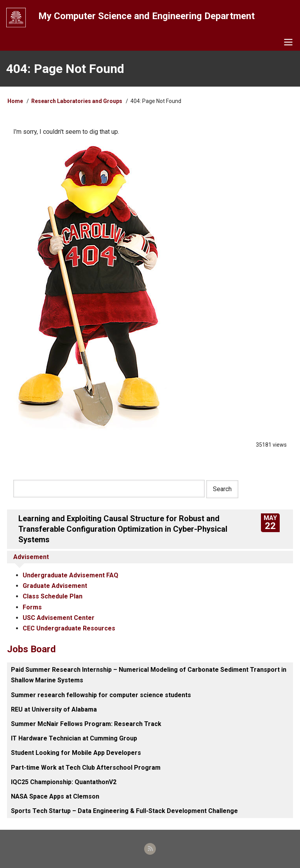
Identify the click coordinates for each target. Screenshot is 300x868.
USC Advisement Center (59, 618)
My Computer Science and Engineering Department (146, 16)
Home (15, 101)
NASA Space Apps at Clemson (55, 796)
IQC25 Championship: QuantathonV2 (64, 782)
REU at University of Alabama (54, 709)
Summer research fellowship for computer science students (101, 695)
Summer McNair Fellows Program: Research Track (86, 724)
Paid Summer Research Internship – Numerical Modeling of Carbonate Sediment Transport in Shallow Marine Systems (149, 675)
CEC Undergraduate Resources (69, 628)
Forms (32, 607)
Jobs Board (31, 649)
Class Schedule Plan (53, 596)
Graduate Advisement (55, 586)
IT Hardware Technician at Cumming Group (74, 738)
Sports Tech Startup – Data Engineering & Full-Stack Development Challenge (124, 811)
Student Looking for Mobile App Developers (76, 753)
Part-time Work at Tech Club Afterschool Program (86, 768)
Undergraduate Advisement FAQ (71, 575)
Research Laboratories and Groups (77, 101)
